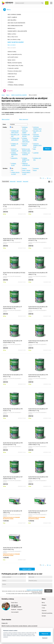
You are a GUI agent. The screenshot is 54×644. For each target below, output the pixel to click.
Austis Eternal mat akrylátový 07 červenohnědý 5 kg (38, 512)
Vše (12, 127)
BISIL (35, 149)
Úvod (3, 95)
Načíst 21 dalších (27, 569)
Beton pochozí (6, 119)
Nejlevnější (13, 181)
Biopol (35, 170)
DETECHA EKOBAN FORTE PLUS (37, 145)
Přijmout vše (45, 634)
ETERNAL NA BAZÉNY (15, 145)
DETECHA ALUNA (25, 128)
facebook (14, 609)
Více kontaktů (15, 612)
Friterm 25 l (5, 623)
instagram (20, 609)
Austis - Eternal (26, 170)
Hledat (42, 3)
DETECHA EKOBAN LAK (15, 150)
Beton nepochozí (24, 119)
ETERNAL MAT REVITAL (26, 135)
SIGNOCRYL (14, 158)
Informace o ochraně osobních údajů (35, 590)
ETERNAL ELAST (14, 164)
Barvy (9, 10)
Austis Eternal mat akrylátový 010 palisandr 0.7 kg (38, 342)
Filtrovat (47, 149)
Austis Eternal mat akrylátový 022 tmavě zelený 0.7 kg (38, 478)
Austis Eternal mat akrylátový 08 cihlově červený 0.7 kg (38, 308)
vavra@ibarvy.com (16, 607)
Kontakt (44, 616)
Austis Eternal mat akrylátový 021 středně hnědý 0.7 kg (13, 478)
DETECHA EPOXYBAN (36, 135)
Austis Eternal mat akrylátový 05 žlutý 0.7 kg (14, 273)
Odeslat (48, 591)
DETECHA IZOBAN (25, 132)
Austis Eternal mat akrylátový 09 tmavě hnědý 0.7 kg (13, 342)
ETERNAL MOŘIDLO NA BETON (26, 160)
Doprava (44, 610)
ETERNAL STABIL (36, 139)
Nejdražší (19, 181)
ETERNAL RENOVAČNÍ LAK (14, 154)
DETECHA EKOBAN (25, 145)
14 (48, 178)
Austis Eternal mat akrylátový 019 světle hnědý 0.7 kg (38, 444)
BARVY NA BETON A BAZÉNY (19, 95)
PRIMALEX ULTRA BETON (26, 164)
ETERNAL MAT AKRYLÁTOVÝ (15, 132)
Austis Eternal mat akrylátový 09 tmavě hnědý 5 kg (13, 548)
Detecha (24, 168)
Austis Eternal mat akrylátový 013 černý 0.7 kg (13, 376)
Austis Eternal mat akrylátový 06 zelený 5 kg (13, 512)
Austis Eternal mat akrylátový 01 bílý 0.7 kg (14, 205)
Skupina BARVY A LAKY (26, 173)
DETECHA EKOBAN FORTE (37, 128)
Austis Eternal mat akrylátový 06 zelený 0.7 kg (38, 273)
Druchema (36, 168)
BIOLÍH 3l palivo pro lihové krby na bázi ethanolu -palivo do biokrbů (19, 626)
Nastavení (45, 638)
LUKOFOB (36, 153)
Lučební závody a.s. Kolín (15, 173)
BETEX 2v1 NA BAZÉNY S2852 (26, 150)
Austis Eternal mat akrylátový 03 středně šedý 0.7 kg (38, 205)
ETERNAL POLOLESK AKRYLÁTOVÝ (26, 140)
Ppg (12, 170)
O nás (43, 608)
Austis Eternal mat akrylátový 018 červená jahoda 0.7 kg (13, 444)
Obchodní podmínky (47, 613)
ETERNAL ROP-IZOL (37, 159)
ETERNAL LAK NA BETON (26, 154)
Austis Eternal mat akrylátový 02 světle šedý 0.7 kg (13, 239)
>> (50, 178)
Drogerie (10, 91)
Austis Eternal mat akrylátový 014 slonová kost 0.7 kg (38, 376)
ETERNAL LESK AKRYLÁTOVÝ (15, 139)
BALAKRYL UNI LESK (37, 132)
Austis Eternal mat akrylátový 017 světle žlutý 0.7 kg (38, 410)
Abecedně (25, 181)
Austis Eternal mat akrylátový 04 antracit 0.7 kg (38, 239)
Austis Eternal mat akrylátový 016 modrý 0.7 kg (13, 410)
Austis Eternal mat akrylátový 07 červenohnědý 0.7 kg (12, 308)
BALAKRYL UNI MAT (15, 135)
